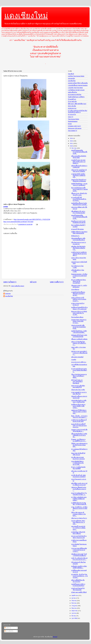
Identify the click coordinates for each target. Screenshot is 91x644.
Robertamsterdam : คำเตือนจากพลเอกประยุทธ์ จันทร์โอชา (79, 276)
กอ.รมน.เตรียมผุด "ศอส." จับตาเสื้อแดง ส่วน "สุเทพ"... (78, 522)
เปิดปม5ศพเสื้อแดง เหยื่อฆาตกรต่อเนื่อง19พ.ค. (78, 239)
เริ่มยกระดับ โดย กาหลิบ (78, 390)
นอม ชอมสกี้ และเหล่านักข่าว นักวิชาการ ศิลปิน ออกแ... (78, 528)
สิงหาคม (74, 603)
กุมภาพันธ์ (75, 618)
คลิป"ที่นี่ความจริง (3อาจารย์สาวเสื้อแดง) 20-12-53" (79, 484)
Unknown (8, 294)
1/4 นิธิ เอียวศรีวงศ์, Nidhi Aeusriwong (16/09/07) (78, 476)
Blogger (55, 637)
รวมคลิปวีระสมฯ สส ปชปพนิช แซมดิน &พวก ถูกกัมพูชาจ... (78, 162)
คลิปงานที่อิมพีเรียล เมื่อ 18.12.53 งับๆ (78, 581)
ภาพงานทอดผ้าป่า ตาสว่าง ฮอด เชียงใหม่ (79, 393)
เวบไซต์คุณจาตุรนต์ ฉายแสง (76, 90)
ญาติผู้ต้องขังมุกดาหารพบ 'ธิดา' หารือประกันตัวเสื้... (79, 504)
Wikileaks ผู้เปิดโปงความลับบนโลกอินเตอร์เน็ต (79, 336)
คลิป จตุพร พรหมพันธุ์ (77, 357)
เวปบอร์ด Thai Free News (75, 88)
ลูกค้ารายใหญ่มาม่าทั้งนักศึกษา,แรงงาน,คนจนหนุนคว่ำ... (79, 299)
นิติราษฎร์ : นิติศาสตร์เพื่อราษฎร (77, 104)
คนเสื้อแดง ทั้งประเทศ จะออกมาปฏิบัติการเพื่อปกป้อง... (78, 406)
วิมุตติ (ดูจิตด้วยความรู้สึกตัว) (76, 97)
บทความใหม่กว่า (10, 282)
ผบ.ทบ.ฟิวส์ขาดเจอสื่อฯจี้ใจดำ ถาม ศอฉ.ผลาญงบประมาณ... (79, 426)
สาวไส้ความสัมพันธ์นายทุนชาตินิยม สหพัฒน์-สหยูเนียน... (79, 499)
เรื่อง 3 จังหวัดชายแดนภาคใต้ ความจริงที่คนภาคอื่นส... (79, 376)
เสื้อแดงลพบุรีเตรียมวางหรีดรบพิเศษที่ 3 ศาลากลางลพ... (79, 435)
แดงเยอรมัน (71, 78)
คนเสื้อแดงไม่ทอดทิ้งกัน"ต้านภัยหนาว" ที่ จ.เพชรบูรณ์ (79, 308)
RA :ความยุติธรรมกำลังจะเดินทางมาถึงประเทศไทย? (79, 281)
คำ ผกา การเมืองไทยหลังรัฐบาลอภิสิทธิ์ (78, 468)
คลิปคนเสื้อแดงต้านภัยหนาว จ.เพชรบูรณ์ (79, 167)
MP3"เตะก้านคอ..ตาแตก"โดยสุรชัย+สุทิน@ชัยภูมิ (77, 382)
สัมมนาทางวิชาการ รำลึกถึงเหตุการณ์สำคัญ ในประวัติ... (79, 313)
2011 (72, 143)
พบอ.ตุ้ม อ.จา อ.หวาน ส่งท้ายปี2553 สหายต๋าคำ (78, 222)
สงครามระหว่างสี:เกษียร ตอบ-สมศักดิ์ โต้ (78, 386)
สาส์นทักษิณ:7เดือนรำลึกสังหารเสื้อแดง (78, 533)
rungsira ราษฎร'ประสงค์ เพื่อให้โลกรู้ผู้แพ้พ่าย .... (79, 430)
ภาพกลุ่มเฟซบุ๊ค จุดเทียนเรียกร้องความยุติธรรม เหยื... (78, 175)
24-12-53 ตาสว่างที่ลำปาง (79, 362)
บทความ (8, 628)
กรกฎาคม (75, 606)
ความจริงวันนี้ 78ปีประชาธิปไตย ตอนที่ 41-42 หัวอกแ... (79, 199)
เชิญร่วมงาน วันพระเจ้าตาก (79, 518)
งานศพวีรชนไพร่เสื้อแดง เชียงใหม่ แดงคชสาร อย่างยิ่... (78, 294)
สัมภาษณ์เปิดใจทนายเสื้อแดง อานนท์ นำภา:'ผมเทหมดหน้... (79, 189)
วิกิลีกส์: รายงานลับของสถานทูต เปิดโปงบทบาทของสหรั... (79, 445)
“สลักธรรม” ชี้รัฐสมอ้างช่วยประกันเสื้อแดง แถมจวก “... (79, 489)
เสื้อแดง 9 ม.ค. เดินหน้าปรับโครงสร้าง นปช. (79, 194)
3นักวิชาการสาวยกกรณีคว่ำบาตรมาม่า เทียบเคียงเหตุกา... (79, 353)
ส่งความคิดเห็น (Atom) (18, 286)
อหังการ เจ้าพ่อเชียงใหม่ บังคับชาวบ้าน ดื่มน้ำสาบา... (79, 343)
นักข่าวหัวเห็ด (72, 106)
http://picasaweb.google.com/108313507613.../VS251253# (32, 219)
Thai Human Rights (74, 119)
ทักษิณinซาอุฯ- (75, 236)
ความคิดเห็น (9, 631)
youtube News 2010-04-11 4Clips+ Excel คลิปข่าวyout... (79, 321)
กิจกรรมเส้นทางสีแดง (77, 317)
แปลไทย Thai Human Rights (76, 76)
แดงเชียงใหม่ (26, 16)
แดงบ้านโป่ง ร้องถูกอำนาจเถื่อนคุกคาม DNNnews (79, 180)
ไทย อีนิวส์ (71, 74)
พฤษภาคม (75, 611)
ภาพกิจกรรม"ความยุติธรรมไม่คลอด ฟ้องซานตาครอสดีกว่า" (79, 254)
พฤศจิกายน (75, 595)
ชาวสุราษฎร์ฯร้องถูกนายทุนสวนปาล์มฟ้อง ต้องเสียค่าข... (79, 370)
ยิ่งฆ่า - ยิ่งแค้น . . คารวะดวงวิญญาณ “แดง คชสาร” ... (79, 417)
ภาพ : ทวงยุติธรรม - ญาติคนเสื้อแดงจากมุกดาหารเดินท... (79, 508)
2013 (72, 141)
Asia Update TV (73, 131)
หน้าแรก (33, 282)
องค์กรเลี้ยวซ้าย (72, 92)
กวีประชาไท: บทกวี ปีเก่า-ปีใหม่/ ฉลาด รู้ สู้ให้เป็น (79, 171)
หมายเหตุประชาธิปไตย (75, 95)
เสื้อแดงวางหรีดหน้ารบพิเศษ (79, 339)
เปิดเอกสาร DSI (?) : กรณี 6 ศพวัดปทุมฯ (79, 286)
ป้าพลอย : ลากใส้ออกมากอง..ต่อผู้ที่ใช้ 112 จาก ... (79, 440)
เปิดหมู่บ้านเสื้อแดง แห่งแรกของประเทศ (79, 397)
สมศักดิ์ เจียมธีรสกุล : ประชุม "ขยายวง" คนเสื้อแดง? (79, 184)
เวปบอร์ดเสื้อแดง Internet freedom (78, 85)
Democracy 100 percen (75, 128)
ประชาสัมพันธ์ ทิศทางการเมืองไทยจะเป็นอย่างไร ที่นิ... (77, 463)
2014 (72, 138)
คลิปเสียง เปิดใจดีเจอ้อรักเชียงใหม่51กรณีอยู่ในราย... (78, 248)
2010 (72, 146)
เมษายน (74, 613)
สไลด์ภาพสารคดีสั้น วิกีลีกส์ (79, 592)
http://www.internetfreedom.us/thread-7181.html (18, 222)
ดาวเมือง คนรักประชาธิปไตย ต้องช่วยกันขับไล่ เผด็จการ (78, 111)
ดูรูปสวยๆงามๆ (72, 108)
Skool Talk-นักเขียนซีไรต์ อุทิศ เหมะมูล (78, 454)
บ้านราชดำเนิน (72, 101)
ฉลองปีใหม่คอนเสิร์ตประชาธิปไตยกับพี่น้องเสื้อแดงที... (79, 152)
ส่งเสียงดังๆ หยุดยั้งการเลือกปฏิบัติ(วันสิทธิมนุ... (79, 567)
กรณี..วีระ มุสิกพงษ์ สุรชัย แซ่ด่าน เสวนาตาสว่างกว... (79, 559)
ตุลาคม (74, 598)
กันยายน (74, 601)
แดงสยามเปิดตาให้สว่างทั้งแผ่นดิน (78, 83)
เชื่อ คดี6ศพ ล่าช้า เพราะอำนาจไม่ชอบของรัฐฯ (78, 212)
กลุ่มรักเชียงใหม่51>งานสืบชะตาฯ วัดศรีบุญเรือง (79, 401)
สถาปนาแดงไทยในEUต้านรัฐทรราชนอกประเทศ (79, 537)
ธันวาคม (74, 148)
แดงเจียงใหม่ (72, 81)
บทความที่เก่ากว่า (57, 282)
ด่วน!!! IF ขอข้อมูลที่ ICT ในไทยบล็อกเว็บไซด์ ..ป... (79, 494)
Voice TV (71, 117)
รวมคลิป (74, 360)
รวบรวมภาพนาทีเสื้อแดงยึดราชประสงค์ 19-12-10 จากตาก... (79, 550)
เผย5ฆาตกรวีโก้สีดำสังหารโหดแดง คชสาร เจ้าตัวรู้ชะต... (79, 412)
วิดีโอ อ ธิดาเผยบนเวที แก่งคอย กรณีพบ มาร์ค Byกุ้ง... (78, 514)
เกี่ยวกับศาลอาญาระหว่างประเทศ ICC (79, 243)
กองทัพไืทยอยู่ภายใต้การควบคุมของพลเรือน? (78, 585)
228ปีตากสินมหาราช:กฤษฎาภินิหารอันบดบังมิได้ (79, 232)
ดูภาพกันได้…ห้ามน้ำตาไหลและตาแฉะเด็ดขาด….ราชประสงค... (79, 576)
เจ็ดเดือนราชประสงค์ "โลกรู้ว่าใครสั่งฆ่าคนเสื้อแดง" (79, 555)
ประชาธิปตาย (75, 289)
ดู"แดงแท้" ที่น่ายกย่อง (77, 229)
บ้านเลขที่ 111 (72, 99)
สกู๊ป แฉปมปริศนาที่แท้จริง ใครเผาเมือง (79, 157)
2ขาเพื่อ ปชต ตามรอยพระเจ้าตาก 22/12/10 (78, 458)
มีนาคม (74, 616)
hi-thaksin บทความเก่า (74, 126)
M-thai (70, 124)
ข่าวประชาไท (72, 114)
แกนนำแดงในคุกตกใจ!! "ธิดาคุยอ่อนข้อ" (78, 589)
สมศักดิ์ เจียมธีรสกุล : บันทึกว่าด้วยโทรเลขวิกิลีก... (79, 332)
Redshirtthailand (73, 121)
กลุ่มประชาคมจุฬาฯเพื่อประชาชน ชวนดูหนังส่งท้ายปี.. (79, 327)
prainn (6, 207)
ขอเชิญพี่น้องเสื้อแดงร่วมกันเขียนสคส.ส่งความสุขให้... (79, 204)
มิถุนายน (74, 608)
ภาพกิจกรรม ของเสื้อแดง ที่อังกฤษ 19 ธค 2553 (79, 421)
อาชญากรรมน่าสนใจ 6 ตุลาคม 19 (78, 304)
